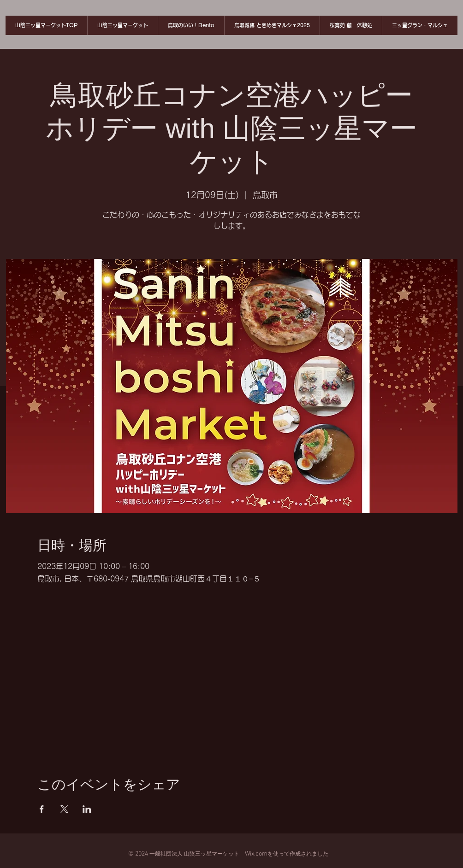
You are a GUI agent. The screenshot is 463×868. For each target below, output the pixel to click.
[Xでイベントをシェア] (64, 809)
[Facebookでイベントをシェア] (42, 809)
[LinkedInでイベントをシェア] (87, 809)
